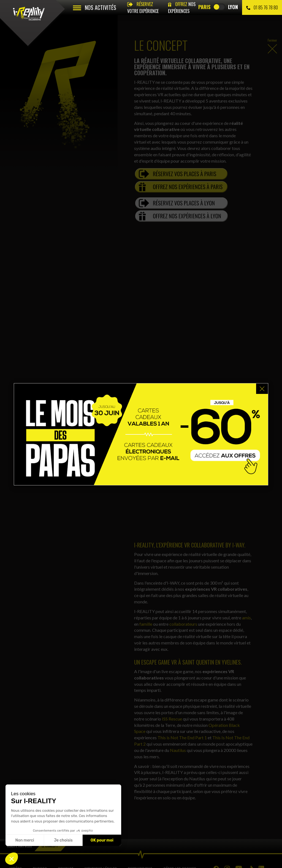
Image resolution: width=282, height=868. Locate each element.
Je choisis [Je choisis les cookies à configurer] (63, 840)
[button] (12, 859)
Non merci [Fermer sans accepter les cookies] (25, 840)
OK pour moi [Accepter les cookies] (102, 840)
